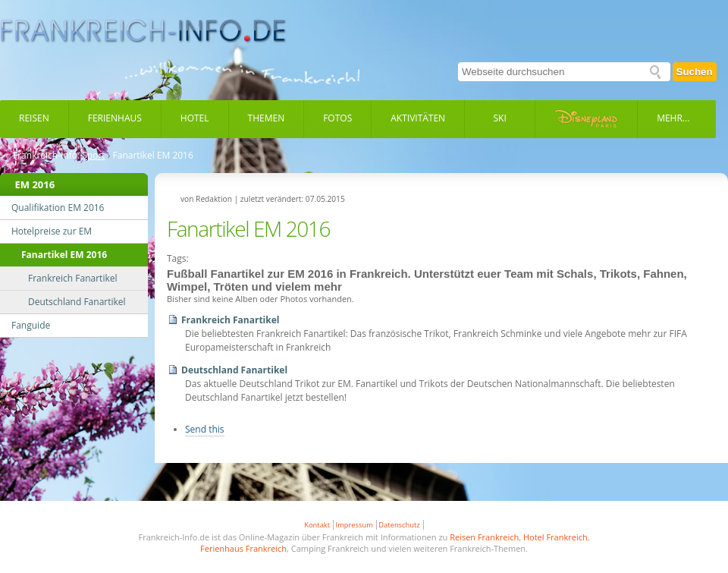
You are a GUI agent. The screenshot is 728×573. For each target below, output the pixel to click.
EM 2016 (35, 184)
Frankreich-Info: (46, 156)
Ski (500, 118)
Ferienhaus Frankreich (243, 548)
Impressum (355, 525)
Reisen (34, 118)
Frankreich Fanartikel (230, 320)
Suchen (695, 72)
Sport (93, 156)
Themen (267, 118)
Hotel (195, 118)
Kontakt (317, 525)
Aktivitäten (418, 118)
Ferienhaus (115, 118)
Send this (205, 429)
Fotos (337, 118)
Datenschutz (399, 525)
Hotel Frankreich (555, 537)
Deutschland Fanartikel (234, 370)
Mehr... (673, 118)
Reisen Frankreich (484, 537)
